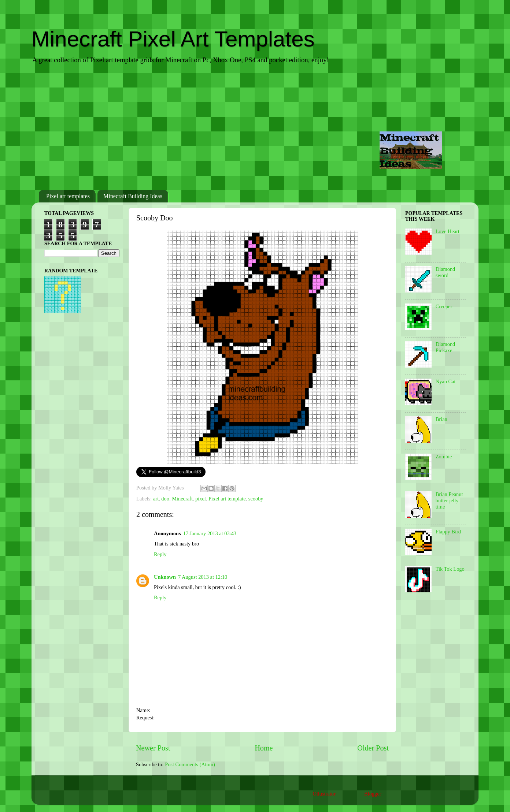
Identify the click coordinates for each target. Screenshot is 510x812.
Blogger (373, 794)
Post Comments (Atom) (190, 764)
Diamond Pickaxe (446, 347)
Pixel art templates (68, 196)
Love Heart (448, 231)
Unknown (165, 577)
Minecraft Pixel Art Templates (173, 39)
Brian (441, 419)
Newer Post (153, 748)
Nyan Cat (446, 381)
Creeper (444, 306)
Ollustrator (324, 794)
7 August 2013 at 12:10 (203, 577)
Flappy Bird (448, 532)
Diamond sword (446, 272)
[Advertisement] (255, 128)
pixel (201, 499)
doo (165, 499)
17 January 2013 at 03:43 (210, 533)
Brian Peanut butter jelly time (449, 501)
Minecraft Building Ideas (133, 196)
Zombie (444, 457)
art (156, 499)
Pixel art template (227, 499)
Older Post (373, 748)
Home (264, 748)
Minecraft (182, 499)
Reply (160, 554)
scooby (256, 499)
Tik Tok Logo (450, 569)
